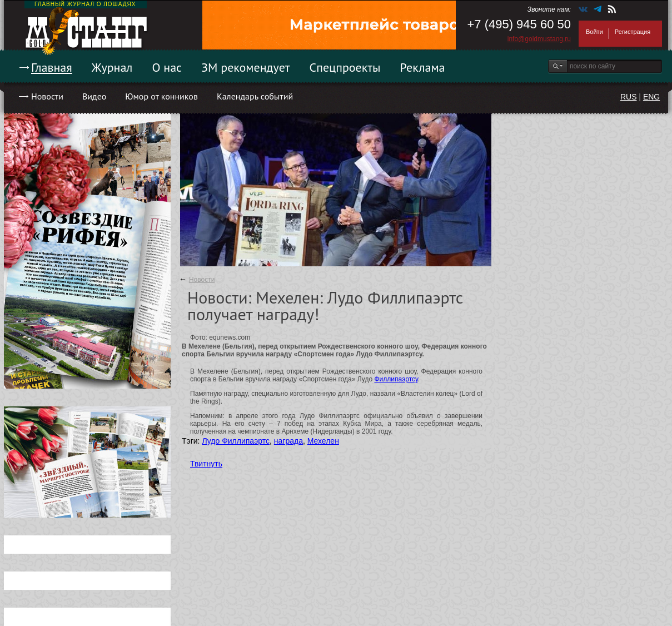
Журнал (112, 67)
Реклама (423, 67)
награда (288, 441)
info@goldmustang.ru (539, 39)
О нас (167, 67)
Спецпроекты (345, 67)
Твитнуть (206, 464)
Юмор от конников (161, 96)
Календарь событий (255, 96)
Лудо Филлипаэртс (236, 441)
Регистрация (633, 32)
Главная (52, 67)
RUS (629, 97)
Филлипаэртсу (396, 379)
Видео (94, 96)
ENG (651, 97)
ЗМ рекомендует (246, 67)
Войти (594, 32)
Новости (47, 96)
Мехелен (323, 441)
